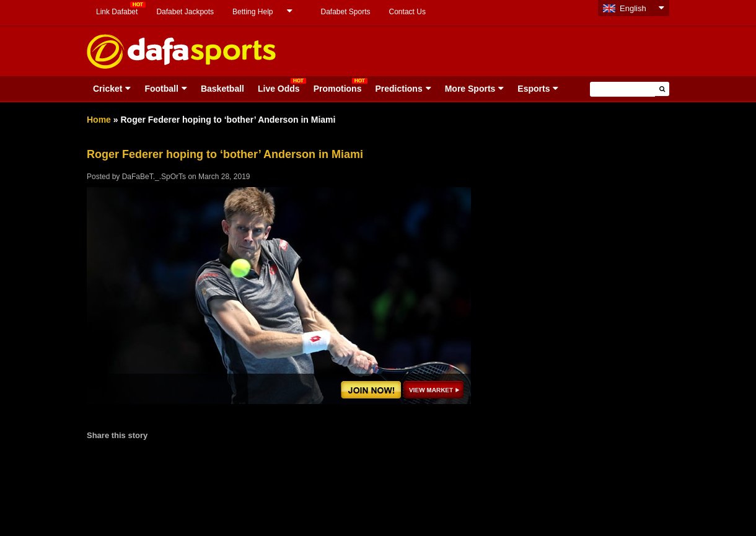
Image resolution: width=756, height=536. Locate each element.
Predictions (398, 89)
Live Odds (279, 89)
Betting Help (253, 12)
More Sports (470, 89)
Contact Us (407, 12)
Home (99, 120)
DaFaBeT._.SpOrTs (154, 177)
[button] (662, 89)
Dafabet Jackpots (185, 12)
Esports (534, 89)
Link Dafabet (117, 12)
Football (161, 89)
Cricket (108, 89)
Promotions (338, 89)
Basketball (222, 89)
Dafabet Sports (345, 12)
